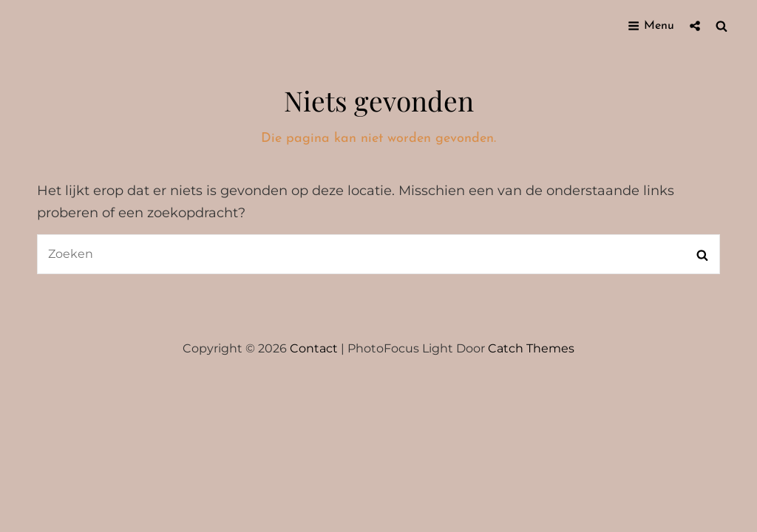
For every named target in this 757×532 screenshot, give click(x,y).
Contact (314, 348)
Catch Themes (531, 348)
